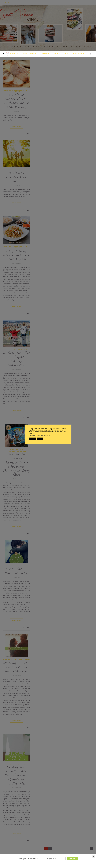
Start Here (15, 54)
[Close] (94, 856)
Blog (25, 54)
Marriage (45, 54)
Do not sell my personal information (40, 435)
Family (33, 54)
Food (66, 54)
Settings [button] (33, 439)
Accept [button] (40, 439)
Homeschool (79, 54)
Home (56, 54)
